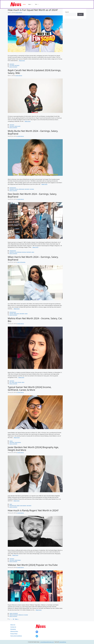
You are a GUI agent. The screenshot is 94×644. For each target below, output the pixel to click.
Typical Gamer (18, 442)
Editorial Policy (14, 631)
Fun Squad (12, 65)
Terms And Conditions (16, 636)
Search (67, 12)
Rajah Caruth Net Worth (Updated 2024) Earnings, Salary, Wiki (34, 72)
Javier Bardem (23, 506)
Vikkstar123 (21, 615)
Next (17, 619)
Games (11, 441)
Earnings (17, 189)
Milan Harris (17, 314)
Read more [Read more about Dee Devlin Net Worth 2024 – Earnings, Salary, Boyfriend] (35, 247)
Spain (11, 504)
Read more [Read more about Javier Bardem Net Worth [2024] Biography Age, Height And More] (17, 501)
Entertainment (13, 188)
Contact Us (13, 627)
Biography (12, 189)
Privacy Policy (14, 634)
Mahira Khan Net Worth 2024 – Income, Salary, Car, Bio (35, 320)
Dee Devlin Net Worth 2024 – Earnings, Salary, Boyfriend (32, 195)
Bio (10, 382)
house (16, 382)
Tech (37, 4)
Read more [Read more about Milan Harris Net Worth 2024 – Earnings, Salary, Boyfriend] (17, 309)
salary (33, 252)
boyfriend (12, 252)
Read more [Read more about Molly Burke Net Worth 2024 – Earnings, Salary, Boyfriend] (44, 184)
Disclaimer (13, 629)
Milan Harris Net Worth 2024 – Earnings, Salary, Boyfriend (33, 258)
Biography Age (13, 506)
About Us (13, 625)
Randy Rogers (18, 560)
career (13, 382)
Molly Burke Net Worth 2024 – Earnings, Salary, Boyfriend (33, 132)
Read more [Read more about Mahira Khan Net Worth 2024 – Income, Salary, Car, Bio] (21, 377)
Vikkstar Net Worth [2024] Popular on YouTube (33, 565)
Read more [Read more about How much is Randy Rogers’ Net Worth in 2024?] (15, 555)
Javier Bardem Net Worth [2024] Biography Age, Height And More (33, 449)
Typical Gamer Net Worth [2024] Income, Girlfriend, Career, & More (30, 388)
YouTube (26, 615)
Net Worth (12, 64)
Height (18, 506)
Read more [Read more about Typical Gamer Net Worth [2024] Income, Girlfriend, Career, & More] (17, 438)
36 (13, 619)
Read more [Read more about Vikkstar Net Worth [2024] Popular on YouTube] (39, 610)
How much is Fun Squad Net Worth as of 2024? (33, 10)
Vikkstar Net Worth (14, 615)
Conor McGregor (18, 252)
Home (24, 4)
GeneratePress (63, 642)
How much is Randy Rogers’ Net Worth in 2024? (33, 510)
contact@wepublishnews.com (47, 642)
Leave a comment (13, 67)
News (31, 4)
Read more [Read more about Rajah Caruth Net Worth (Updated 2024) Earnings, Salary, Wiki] (28, 121)
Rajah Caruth (18, 126)
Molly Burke (22, 189)
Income (20, 382)
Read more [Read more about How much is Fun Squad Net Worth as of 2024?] (22, 61)
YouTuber (32, 189)
